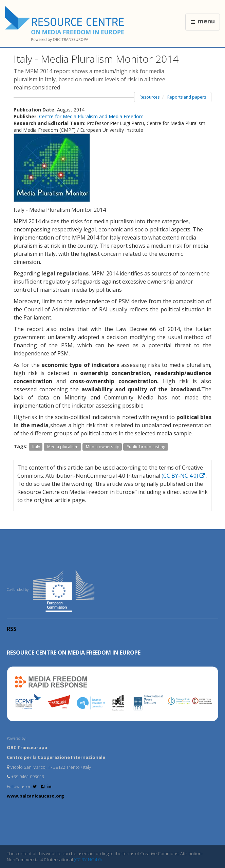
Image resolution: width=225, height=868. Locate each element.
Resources (149, 97)
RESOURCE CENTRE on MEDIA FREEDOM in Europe (74, 653)
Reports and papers (187, 97)
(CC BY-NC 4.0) (184, 476)
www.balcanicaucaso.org (35, 796)
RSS (12, 629)
